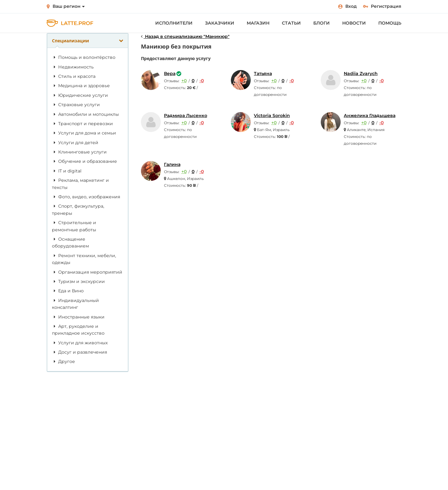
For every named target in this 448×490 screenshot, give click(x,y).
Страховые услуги (76, 105)
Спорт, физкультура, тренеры (78, 210)
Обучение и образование (84, 161)
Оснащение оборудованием (70, 243)
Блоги (322, 23)
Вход (348, 6)
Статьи (291, 23)
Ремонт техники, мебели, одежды (84, 259)
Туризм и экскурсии (78, 281)
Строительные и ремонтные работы (74, 226)
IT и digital (67, 171)
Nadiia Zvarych (361, 73)
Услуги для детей (75, 143)
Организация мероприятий (87, 272)
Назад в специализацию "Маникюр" (185, 36)
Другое (63, 361)
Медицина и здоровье (81, 86)
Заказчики (220, 23)
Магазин (258, 23)
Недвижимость (73, 67)
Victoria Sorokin (272, 115)
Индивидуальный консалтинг (75, 304)
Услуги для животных (80, 343)
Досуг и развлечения (79, 352)
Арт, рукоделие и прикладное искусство (78, 330)
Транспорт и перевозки (82, 124)
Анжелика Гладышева (370, 115)
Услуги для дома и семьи (84, 133)
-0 (202, 81)
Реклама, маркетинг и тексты (80, 184)
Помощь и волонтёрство (84, 57)
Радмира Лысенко (186, 115)
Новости (354, 23)
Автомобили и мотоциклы (85, 114)
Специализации (88, 41)
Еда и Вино (68, 291)
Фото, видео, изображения (86, 197)
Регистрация (382, 6)
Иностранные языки (78, 317)
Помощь (390, 23)
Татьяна (263, 73)
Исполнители (174, 23)
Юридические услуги (80, 95)
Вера (170, 73)
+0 (184, 81)
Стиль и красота (74, 76)
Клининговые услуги (79, 152)
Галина (172, 164)
